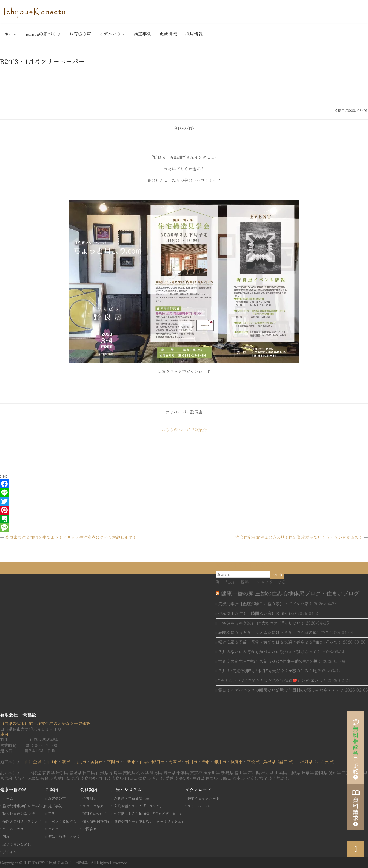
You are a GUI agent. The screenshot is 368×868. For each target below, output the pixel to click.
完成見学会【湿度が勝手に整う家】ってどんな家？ (265, 604)
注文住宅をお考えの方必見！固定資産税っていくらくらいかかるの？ (299, 537)
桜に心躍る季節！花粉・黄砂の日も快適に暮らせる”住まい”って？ (280, 642)
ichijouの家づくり (43, 34)
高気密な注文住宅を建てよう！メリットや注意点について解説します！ (71, 537)
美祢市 (97, 762)
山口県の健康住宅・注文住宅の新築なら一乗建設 (45, 723)
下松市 (253, 762)
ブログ (53, 829)
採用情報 (194, 34)
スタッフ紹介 (93, 806)
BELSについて (95, 814)
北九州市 (325, 762)
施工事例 (142, 34)
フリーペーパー (200, 806)
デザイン (10, 852)
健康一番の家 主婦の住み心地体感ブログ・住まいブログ (290, 593)
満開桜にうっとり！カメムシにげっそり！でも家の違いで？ (274, 632)
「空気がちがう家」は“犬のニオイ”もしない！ (261, 623)
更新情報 (168, 34)
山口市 (51, 762)
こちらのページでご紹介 (184, 429)
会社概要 (90, 798)
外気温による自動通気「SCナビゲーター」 (148, 814)
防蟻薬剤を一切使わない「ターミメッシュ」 (149, 821)
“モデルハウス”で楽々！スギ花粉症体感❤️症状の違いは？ (272, 680)
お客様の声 (80, 34)
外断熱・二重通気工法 (132, 798)
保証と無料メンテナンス (22, 821)
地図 (4, 734)
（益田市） (286, 762)
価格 (6, 837)
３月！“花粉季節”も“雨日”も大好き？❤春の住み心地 (267, 671)
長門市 (80, 762)
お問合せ (90, 829)
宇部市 (129, 762)
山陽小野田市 (152, 762)
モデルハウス (112, 34)
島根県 (269, 762)
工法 (52, 814)
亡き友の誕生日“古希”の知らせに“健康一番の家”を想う (270, 661)
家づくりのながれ (17, 844)
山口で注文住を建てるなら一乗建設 (57, 862)
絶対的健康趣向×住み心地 (24, 806)
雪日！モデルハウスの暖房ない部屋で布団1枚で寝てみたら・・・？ (281, 690)
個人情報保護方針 (97, 821)
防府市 (236, 762)
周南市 (175, 762)
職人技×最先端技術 (18, 814)
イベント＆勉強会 (62, 821)
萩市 (66, 762)
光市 (206, 762)
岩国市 (191, 762)
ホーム (11, 34)
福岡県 (306, 762)
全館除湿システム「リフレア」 (139, 806)
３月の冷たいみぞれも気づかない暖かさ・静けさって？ (269, 652)
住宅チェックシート (203, 798)
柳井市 (220, 762)
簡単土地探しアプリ (64, 837)
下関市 (113, 762)
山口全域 (33, 762)
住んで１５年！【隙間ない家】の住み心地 (257, 613)
